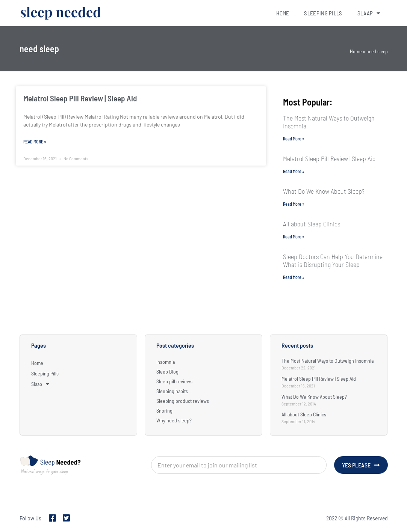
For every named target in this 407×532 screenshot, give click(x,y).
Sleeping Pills (323, 13)
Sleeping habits (172, 391)
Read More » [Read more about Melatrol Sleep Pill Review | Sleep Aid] (35, 142)
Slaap (369, 13)
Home (283, 13)
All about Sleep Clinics (312, 224)
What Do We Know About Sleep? (324, 191)
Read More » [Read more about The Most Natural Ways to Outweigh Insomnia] (294, 139)
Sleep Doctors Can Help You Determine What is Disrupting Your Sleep (333, 260)
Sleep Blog (167, 371)
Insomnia (166, 362)
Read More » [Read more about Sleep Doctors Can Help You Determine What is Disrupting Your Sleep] (294, 277)
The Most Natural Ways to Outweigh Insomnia (329, 122)
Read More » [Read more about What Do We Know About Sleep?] (294, 204)
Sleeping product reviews (183, 401)
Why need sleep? (174, 420)
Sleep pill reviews (174, 381)
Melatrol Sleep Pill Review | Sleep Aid (80, 98)
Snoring (164, 411)
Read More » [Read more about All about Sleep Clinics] (294, 237)
